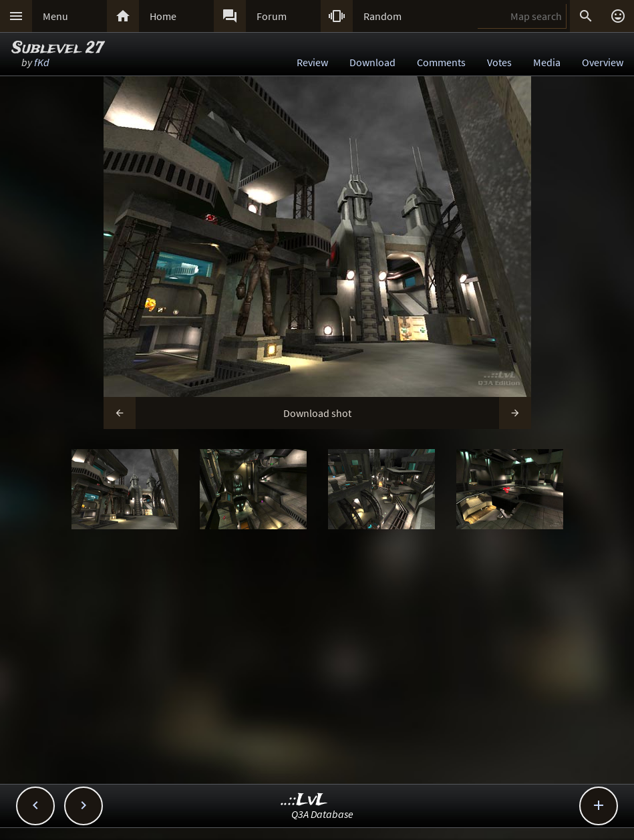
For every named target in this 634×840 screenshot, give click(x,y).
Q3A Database (322, 814)
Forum (272, 16)
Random (382, 16)
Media (547, 62)
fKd (42, 62)
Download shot (317, 413)
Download (372, 62)
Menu (55, 16)
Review (312, 62)
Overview (603, 62)
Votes (499, 62)
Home (163, 16)
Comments (441, 62)
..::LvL (304, 800)
